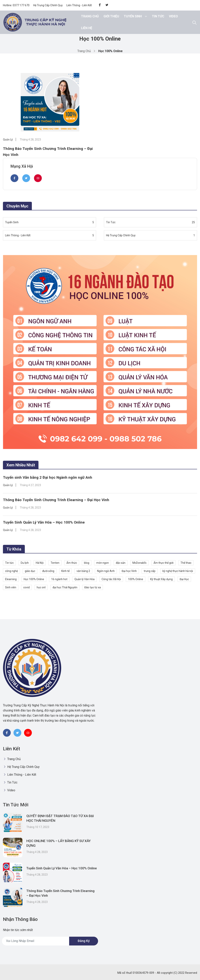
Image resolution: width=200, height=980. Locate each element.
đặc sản (121, 562)
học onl (41, 587)
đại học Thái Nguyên (65, 587)
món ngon (103, 562)
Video (173, 16)
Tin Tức (158, 16)
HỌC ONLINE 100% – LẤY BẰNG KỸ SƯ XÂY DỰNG (62, 843)
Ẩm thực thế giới (163, 562)
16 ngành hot (59, 579)
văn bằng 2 (83, 571)
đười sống (48, 571)
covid (26, 587)
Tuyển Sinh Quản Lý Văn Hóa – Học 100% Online (45, 522)
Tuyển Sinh (133, 16)
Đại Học (184, 579)
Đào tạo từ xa (93, 587)
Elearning (11, 579)
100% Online (136, 579)
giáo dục (30, 571)
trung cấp (150, 571)
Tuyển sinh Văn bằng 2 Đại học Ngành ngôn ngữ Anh (49, 477)
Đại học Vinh (129, 571)
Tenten (55, 562)
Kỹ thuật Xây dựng (161, 579)
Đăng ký (84, 941)
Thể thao (186, 562)
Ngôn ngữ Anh (106, 571)
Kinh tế (65, 571)
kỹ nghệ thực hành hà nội (178, 571)
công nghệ (11, 571)
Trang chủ (90, 16)
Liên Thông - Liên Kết (79, 5)
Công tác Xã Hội (111, 579)
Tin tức (9, 562)
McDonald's (139, 562)
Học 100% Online (34, 579)
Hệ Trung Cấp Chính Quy (48, 5)
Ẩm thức (72, 562)
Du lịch (25, 562)
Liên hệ (87, 28)
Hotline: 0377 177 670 (16, 5)
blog (87, 562)
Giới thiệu (111, 16)
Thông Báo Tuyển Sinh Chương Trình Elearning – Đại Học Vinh (58, 499)
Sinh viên (11, 587)
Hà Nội (40, 562)
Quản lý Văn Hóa (84, 579)
